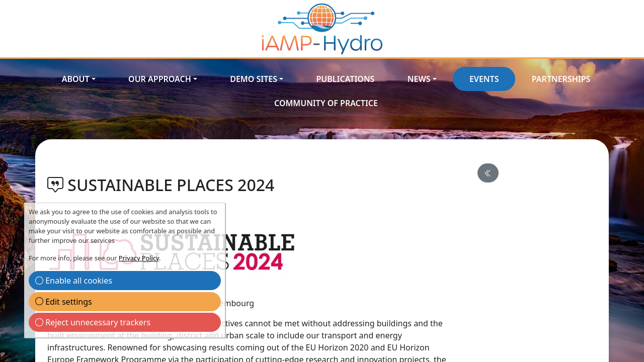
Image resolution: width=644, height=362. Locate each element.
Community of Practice (326, 103)
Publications (345, 79)
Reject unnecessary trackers (93, 322)
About (76, 79)
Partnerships (561, 79)
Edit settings (64, 302)
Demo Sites (254, 79)
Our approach (160, 79)
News (419, 79)
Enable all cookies (74, 281)
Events (484, 79)
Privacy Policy (139, 258)
